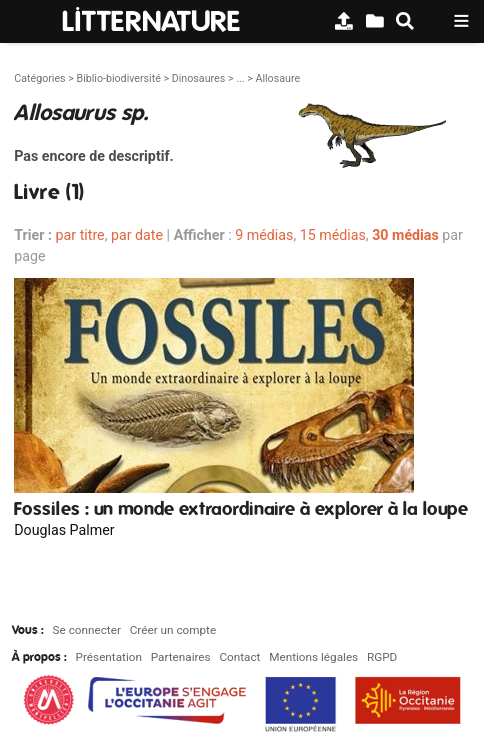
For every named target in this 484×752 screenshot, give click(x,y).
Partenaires (181, 657)
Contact (239, 657)
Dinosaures (198, 78)
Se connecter (87, 630)
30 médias (405, 235)
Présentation (109, 657)
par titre (80, 235)
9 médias (264, 235)
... (240, 78)
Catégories (39, 78)
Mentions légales (313, 657)
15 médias (333, 235)
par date (137, 235)
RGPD (382, 657)
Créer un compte (173, 630)
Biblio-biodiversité (118, 78)
